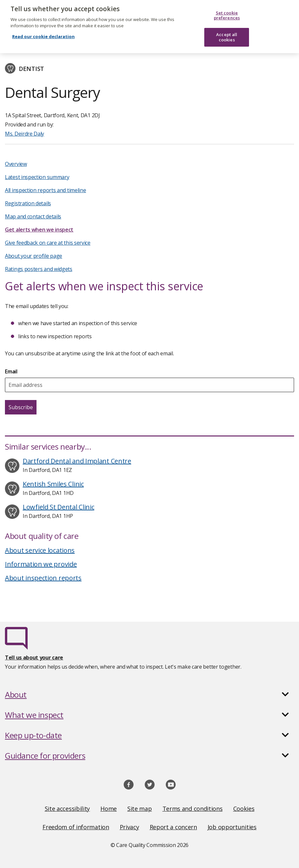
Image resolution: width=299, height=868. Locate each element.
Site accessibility (67, 809)
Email (11, 371)
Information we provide (41, 564)
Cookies (244, 809)
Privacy (129, 827)
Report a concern (173, 827)
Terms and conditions (193, 809)
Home (109, 809)
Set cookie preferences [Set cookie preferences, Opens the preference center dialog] (227, 11)
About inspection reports (43, 578)
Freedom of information (76, 827)
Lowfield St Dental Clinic (59, 507)
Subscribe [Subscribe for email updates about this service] (21, 407)
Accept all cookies (227, 33)
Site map (140, 809)
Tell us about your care (34, 657)
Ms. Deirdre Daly (25, 134)
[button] (149, 695)
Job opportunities (232, 827)
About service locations (40, 550)
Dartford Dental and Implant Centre (77, 461)
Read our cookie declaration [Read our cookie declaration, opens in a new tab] (43, 33)
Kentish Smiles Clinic (53, 484)
